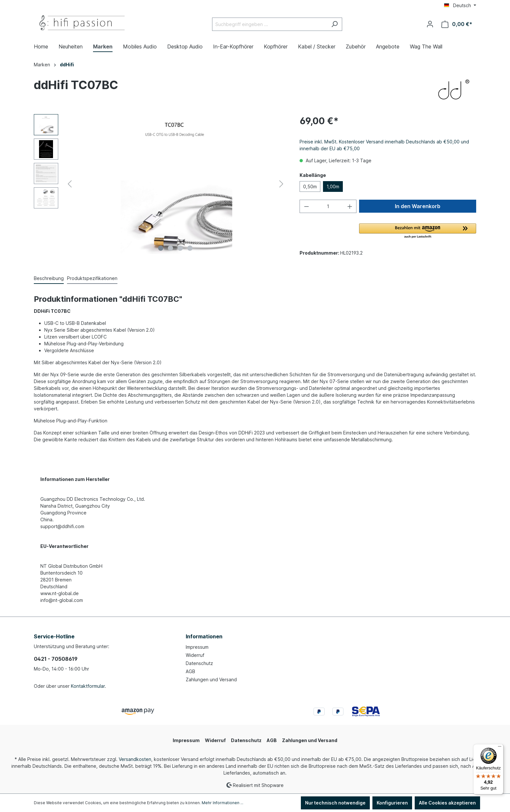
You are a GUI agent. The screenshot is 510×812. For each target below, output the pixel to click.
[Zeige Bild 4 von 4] (190, 248)
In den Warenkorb (418, 206)
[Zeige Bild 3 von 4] (180, 248)
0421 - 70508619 (56, 659)
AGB (190, 671)
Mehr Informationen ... (222, 803)
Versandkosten (135, 759)
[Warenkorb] (457, 24)
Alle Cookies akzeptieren (447, 803)
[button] (418, 231)
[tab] (49, 279)
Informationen (204, 636)
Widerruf (195, 655)
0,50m (310, 186)
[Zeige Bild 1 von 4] (161, 248)
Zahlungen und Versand (211, 679)
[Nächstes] (281, 184)
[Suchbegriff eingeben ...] (270, 24)
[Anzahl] (328, 206)
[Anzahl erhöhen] (350, 206)
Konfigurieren (392, 803)
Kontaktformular (88, 686)
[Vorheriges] (70, 184)
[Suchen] (335, 24)
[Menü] (500, 748)
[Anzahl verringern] (306, 206)
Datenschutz (199, 663)
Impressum (197, 647)
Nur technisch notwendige (335, 803)
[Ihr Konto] (430, 24)
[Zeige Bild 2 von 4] (170, 248)
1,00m (333, 186)
